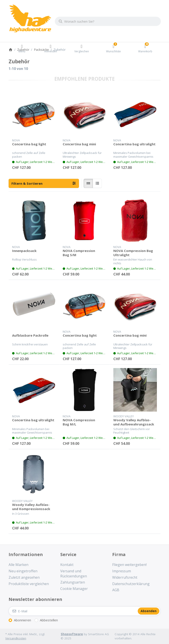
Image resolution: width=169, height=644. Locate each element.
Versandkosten (16, 638)
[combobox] (108, 21)
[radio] (88, 183)
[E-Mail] (73, 611)
